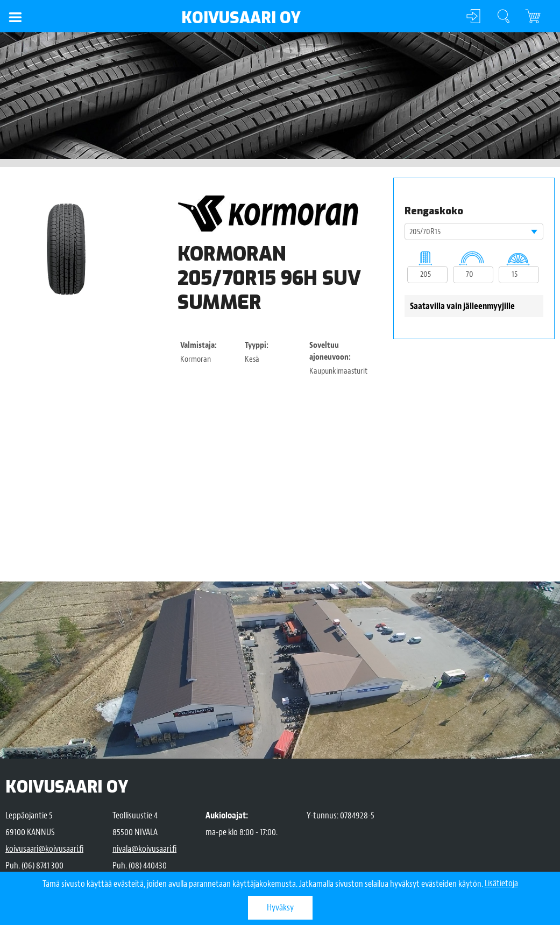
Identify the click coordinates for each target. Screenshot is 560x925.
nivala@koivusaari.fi (144, 849)
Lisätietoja (501, 884)
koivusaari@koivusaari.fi (44, 849)
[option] (66, 249)
